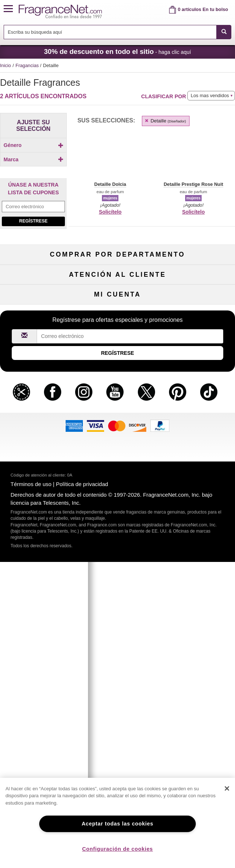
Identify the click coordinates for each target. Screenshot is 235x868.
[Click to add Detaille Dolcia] (33, 242)
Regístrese (33, 315)
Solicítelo (110, 212)
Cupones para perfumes (198, 500)
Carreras (198, 512)
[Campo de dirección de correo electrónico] (33, 301)
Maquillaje (198, 380)
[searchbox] (110, 32)
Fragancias (28, 65)
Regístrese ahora (38, 596)
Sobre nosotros (38, 500)
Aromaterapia (117, 404)
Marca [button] (34, 172)
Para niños (198, 368)
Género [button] (34, 145)
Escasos (197, 428)
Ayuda (37, 476)
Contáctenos (38, 488)
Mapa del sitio (197, 488)
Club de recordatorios (118, 596)
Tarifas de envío (117, 500)
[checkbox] (33, 158)
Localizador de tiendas (117, 524)
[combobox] (118, 32)
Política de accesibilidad (38, 524)
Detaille (165, 121)
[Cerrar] (227, 788)
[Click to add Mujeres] (33, 158)
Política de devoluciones (117, 476)
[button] (11, 9)
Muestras (118, 380)
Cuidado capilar (37, 404)
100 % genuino (117, 512)
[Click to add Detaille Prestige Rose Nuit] (33, 252)
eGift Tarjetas (38, 512)
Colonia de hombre (38, 392)
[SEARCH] (224, 32)
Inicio (5, 65)
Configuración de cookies (117, 849)
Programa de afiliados (197, 476)
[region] (117, 823)
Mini (198, 416)
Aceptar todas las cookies (118, 824)
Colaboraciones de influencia (38, 536)
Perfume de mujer (38, 380)
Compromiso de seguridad (117, 488)
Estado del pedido (118, 584)
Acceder (197, 584)
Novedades (198, 404)
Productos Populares (118, 416)
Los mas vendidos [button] (210, 95)
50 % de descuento (117, 368)
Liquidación (117, 428)
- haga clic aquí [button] (117, 52)
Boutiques (38, 416)
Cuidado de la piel (118, 392)
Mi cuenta (38, 584)
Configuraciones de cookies (198, 596)
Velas (198, 392)
